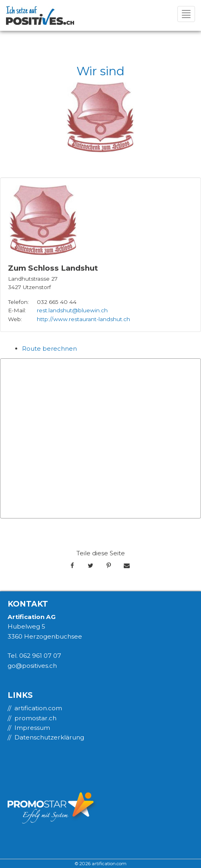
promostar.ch (35, 718)
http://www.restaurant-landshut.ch (83, 319)
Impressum (32, 728)
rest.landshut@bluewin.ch (72, 310)
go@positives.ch (32, 666)
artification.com (38, 708)
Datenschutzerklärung (49, 737)
